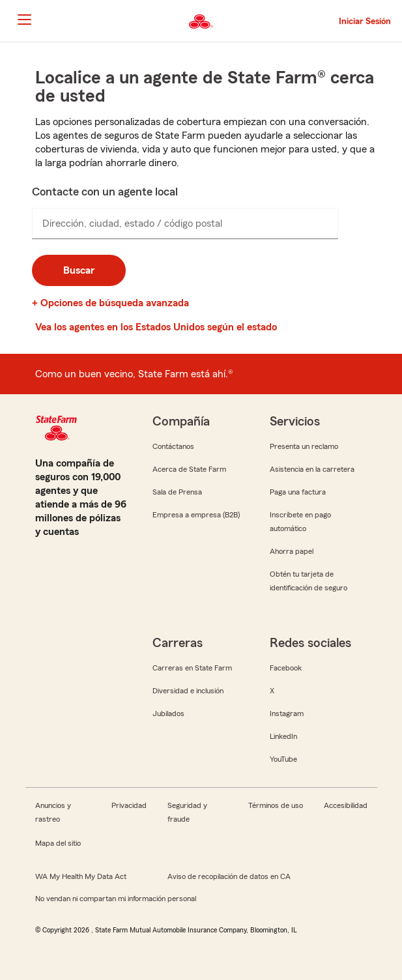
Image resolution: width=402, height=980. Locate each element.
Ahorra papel (292, 551)
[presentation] (185, 223)
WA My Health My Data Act (81, 876)
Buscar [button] (79, 270)
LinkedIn (283, 736)
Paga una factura (298, 492)
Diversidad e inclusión (188, 691)
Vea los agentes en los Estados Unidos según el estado (156, 327)
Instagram (287, 713)
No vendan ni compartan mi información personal (116, 899)
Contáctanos (173, 446)
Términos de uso (276, 805)
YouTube (283, 759)
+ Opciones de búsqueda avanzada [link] (110, 303)
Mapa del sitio (58, 843)
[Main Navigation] (24, 20)
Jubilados (168, 713)
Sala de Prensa (177, 492)
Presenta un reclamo (304, 446)
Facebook (286, 668)
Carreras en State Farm (192, 668)
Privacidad (129, 805)
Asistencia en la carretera (312, 469)
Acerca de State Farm (189, 469)
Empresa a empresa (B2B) (196, 515)
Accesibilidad (346, 805)
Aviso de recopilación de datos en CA (229, 876)
